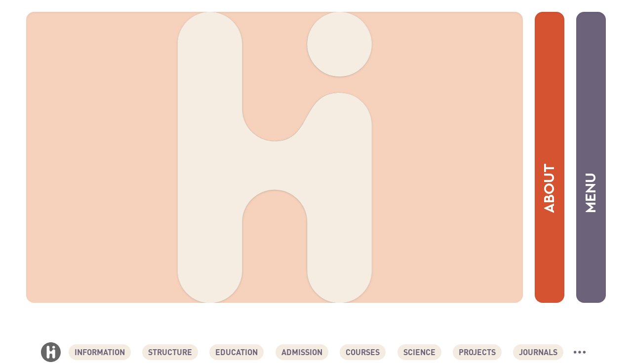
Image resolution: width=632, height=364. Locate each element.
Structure (170, 352)
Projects (477, 352)
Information (100, 352)
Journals (538, 352)
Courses (363, 352)
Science (419, 352)
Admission (302, 352)
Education (237, 352)
